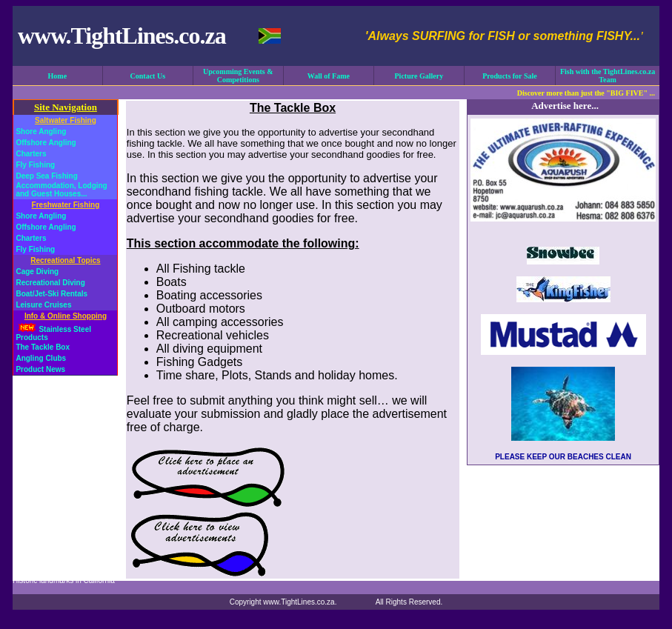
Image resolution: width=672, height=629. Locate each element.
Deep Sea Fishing (46, 176)
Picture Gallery (419, 76)
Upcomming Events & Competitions (238, 76)
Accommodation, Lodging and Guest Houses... (61, 190)
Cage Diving (37, 272)
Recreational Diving (50, 283)
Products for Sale (510, 76)
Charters (31, 154)
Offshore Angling (46, 143)
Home (58, 76)
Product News (40, 369)
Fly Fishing (35, 165)
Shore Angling (41, 132)
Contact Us (148, 76)
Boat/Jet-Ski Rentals (51, 294)
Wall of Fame (329, 76)
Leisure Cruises (43, 305)
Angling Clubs (41, 358)
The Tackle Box (43, 347)
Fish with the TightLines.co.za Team (608, 76)
